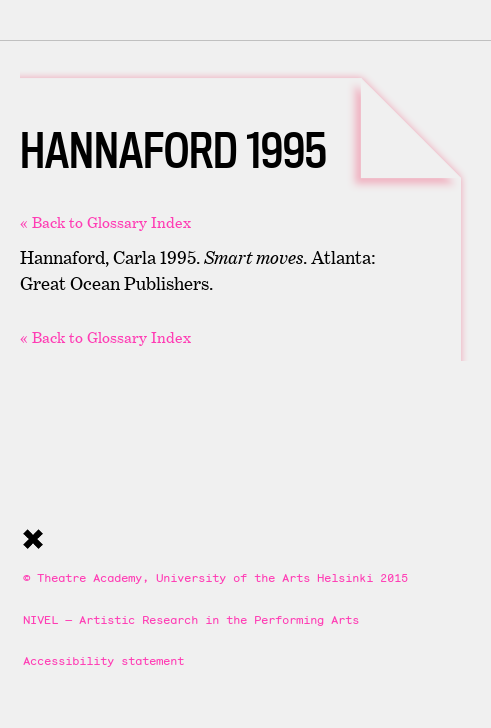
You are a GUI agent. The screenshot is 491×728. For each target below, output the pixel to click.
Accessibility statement (103, 660)
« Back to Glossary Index (105, 222)
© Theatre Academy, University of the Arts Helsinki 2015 (215, 577)
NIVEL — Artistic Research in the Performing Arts (191, 619)
